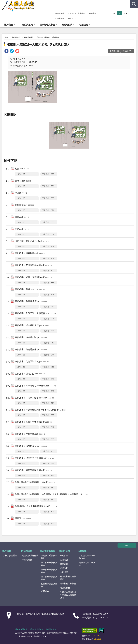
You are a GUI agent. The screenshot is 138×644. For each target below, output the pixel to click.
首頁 (6, 37)
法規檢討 (64, 560)
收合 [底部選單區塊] (127, 545)
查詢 (134, 4)
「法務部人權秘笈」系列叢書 (48, 37)
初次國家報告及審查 (49, 585)
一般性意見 (27, 560)
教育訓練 (64, 564)
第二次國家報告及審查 (49, 578)
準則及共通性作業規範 (49, 557)
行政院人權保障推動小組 (87, 557)
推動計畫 (64, 555)
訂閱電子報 (60, 18)
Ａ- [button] (113, 13)
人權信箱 (81, 13)
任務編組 (84, 25)
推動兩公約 (67, 25)
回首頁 (71, 18)
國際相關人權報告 (68, 583)
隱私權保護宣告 (21, 629)
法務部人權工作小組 (87, 564)
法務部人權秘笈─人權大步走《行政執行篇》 (39, 44)
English (71, 13)
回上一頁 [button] (115, 51)
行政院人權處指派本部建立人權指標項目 (68, 595)
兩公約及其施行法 (30, 555)
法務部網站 (60, 13)
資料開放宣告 (51, 629)
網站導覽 (93, 13)
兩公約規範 (27, 25)
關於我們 (8, 25)
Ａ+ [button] (125, 13)
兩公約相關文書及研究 (68, 578)
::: (2, 2)
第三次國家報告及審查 (49, 571)
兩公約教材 (28, 37)
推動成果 (64, 572)
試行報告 (45, 591)
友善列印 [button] (129, 51)
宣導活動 (64, 568)
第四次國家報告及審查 (49, 564)
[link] (6, 51)
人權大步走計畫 (10, 555)
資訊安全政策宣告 (37, 629)
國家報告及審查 (47, 25)
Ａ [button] (119, 13)
